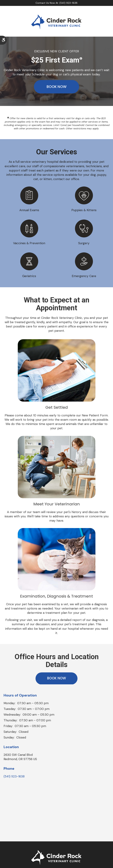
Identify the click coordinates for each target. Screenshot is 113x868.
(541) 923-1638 (14, 778)
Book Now (57, 87)
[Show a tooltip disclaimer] (81, 59)
